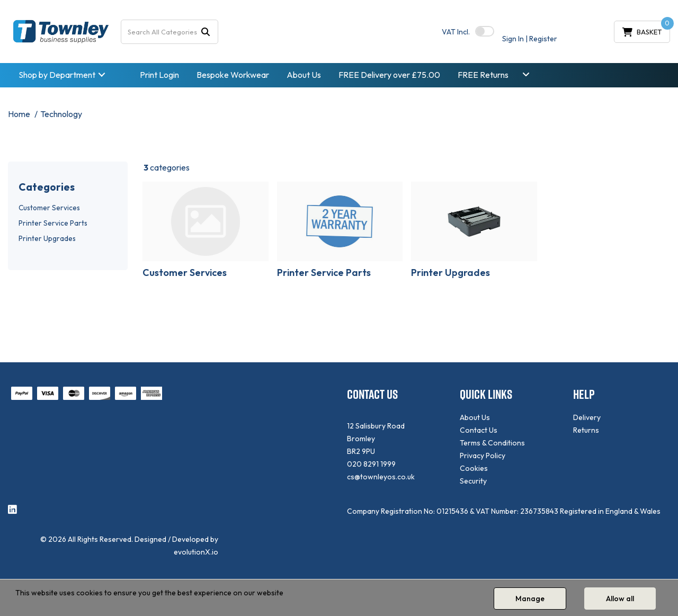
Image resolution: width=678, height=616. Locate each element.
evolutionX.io (196, 552)
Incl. (456, 32)
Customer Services (49, 208)
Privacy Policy (483, 456)
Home (19, 114)
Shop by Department (57, 75)
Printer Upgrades (47, 238)
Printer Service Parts (53, 223)
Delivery (587, 417)
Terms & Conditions (492, 443)
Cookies (474, 468)
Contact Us (479, 430)
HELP (584, 394)
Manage (530, 599)
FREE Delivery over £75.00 (389, 75)
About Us (304, 75)
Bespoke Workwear (233, 75)
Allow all (620, 599)
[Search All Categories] (169, 32)
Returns (586, 430)
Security (473, 481)
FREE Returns (483, 75)
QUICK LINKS (486, 394)
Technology (61, 114)
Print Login (159, 75)
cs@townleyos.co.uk (381, 477)
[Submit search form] (206, 32)
